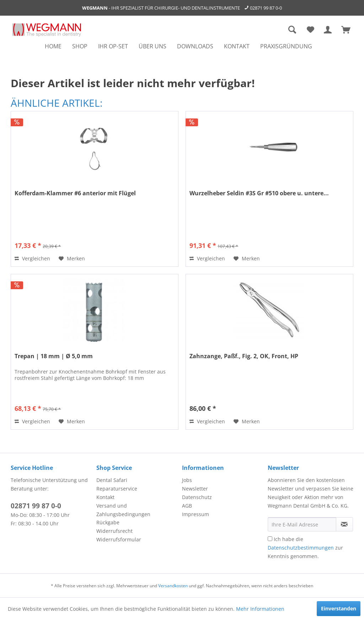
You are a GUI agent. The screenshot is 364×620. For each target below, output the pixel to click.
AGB (187, 506)
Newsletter (195, 489)
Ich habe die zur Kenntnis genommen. (305, 548)
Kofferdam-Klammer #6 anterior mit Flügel (75, 193)
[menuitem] (53, 46)
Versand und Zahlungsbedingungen (123, 510)
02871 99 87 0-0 (266, 8)
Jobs (187, 480)
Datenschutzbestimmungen (301, 548)
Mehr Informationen (260, 609)
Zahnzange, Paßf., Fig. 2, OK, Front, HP (244, 356)
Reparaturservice (117, 489)
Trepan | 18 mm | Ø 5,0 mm (54, 356)
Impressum (196, 514)
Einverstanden (339, 608)
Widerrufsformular (119, 539)
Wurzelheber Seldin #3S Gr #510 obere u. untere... (259, 193)
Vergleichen (32, 258)
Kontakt (105, 497)
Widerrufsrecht (114, 531)
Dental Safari (112, 480)
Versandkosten (173, 586)
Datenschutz (197, 497)
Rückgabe (108, 522)
